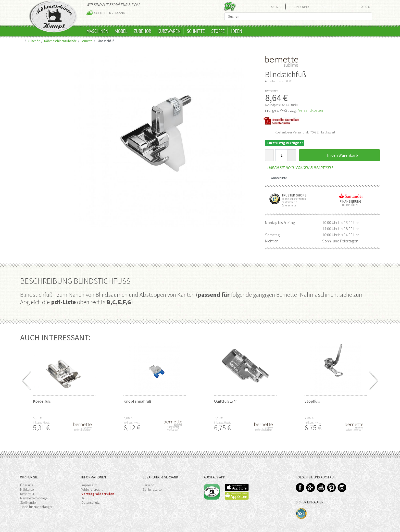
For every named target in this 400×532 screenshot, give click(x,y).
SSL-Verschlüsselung (301, 514)
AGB (84, 498)
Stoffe (218, 31)
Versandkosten (311, 110)
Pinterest (332, 487)
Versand (148, 485)
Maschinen (97, 31)
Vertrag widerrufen (98, 494)
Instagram (342, 487)
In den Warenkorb (340, 155)
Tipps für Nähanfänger (36, 507)
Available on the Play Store (237, 496)
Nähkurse (27, 489)
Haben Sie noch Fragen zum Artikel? (299, 168)
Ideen (237, 31)
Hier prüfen (349, 205)
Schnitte (196, 31)
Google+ (311, 487)
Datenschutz (91, 502)
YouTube (321, 487)
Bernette (86, 41)
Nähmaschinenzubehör (60, 41)
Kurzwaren (169, 31)
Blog (230, 6)
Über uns (27, 485)
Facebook (300, 487)
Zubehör (142, 31)
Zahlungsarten (153, 489)
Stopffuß (312, 401)
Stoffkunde (28, 502)
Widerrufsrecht (92, 489)
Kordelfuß (42, 401)
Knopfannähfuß (137, 401)
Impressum (89, 485)
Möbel (121, 31)
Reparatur (27, 494)
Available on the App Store (237, 487)
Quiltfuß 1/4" (226, 401)
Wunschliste (277, 178)
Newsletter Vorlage (34, 498)
